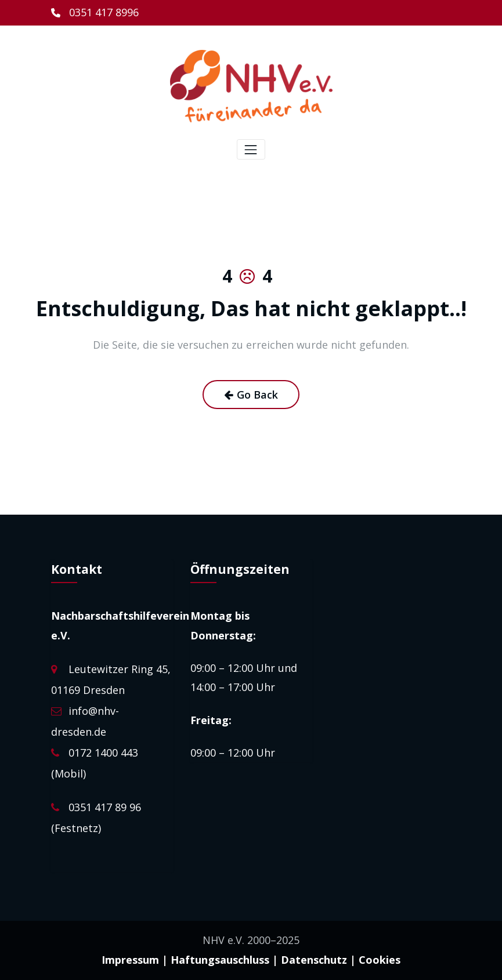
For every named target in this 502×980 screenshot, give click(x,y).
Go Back (251, 394)
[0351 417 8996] (95, 13)
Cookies (380, 959)
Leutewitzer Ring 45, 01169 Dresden (111, 689)
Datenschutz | (318, 959)
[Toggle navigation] (251, 149)
